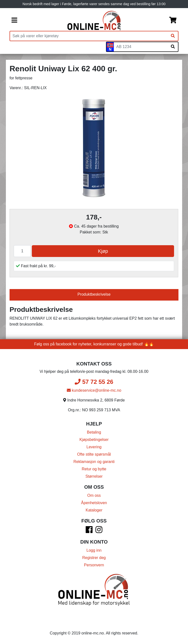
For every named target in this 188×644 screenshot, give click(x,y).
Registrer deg (94, 558)
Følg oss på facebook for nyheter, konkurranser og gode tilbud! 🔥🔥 (94, 344)
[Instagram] (99, 531)
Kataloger (94, 510)
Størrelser (94, 476)
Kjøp (103, 251)
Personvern (94, 565)
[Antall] (22, 251)
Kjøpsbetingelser (94, 440)
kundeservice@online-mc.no (94, 390)
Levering (94, 447)
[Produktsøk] (89, 36)
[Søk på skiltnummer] (173, 47)
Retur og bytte (94, 469)
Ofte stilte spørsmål (94, 454)
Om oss (94, 495)
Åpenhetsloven (94, 503)
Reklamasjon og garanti (94, 462)
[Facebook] (89, 531)
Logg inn (94, 550)
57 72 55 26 (94, 382)
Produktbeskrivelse (94, 294)
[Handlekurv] (173, 21)
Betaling (94, 432)
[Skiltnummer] (141, 47)
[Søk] (173, 36)
